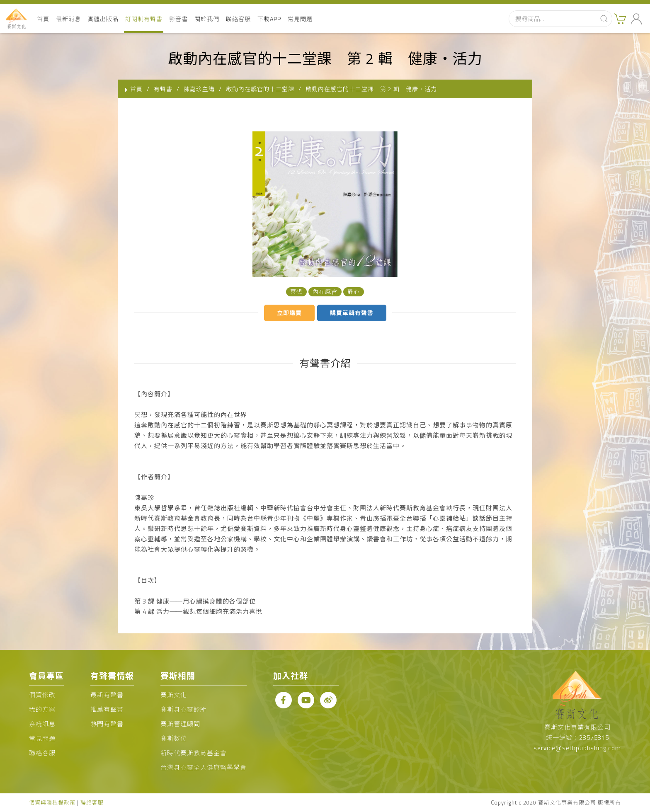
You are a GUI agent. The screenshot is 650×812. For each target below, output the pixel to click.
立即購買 (289, 313)
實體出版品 (103, 19)
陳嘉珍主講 (199, 89)
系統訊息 (42, 724)
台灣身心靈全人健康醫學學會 (204, 767)
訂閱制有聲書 (144, 19)
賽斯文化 (174, 695)
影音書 (178, 19)
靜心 (354, 292)
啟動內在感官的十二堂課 (260, 89)
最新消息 (68, 19)
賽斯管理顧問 (180, 724)
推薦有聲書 (107, 709)
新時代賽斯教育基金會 (194, 753)
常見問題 (300, 19)
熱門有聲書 (107, 724)
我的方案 (42, 709)
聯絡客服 (238, 19)
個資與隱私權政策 (52, 802)
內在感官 (325, 292)
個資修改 (42, 695)
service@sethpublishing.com (577, 748)
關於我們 (207, 19)
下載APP (269, 19)
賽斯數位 (174, 738)
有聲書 (163, 89)
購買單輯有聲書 (352, 313)
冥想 (296, 292)
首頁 (43, 19)
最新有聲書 (107, 695)
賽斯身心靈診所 (184, 709)
